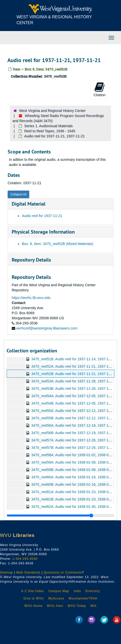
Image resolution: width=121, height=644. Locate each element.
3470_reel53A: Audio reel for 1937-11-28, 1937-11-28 (73, 381)
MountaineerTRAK (83, 598)
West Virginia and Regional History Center (52, 111)
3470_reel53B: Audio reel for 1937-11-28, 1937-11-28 (73, 389)
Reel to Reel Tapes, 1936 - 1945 (50, 131)
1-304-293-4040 (25, 559)
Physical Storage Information (43, 232)
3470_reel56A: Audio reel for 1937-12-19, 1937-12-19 (73, 425)
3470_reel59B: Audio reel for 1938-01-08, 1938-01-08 (73, 470)
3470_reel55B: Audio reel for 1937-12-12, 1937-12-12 (73, 418)
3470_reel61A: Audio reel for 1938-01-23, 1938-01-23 (73, 492)
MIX (94, 606)
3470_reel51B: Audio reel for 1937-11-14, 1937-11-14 (73, 359)
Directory (93, 591)
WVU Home (33, 606)
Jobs (77, 591)
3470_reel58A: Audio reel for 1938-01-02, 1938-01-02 (73, 455)
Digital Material (29, 204)
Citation (100, 89)
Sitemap (6, 573)
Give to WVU (34, 598)
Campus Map (59, 591)
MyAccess (56, 598)
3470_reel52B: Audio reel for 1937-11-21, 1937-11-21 (73, 374)
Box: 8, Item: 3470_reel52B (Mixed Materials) (58, 244)
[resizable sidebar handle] (60, 516)
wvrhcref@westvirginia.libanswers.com (47, 328)
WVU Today (77, 606)
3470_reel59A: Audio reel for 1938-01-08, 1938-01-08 (73, 462)
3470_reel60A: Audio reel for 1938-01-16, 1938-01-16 (73, 477)
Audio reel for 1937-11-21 (42, 216)
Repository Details (31, 260)
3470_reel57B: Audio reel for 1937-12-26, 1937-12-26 (73, 448)
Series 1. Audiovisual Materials (48, 126)
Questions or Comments (63, 573)
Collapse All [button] (18, 194)
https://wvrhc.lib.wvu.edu (31, 298)
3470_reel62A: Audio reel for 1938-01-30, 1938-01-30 (73, 507)
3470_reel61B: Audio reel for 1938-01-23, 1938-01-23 (73, 499)
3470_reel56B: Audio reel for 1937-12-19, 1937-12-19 (73, 433)
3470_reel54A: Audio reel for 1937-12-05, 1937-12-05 (73, 396)
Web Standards (28, 573)
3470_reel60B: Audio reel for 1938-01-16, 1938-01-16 (73, 484)
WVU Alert (55, 606)
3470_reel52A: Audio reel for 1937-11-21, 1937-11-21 (73, 366)
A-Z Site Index (33, 591)
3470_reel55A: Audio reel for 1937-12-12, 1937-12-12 (73, 411)
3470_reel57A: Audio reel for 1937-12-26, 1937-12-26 (73, 440)
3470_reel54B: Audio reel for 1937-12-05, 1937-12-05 (73, 403)
